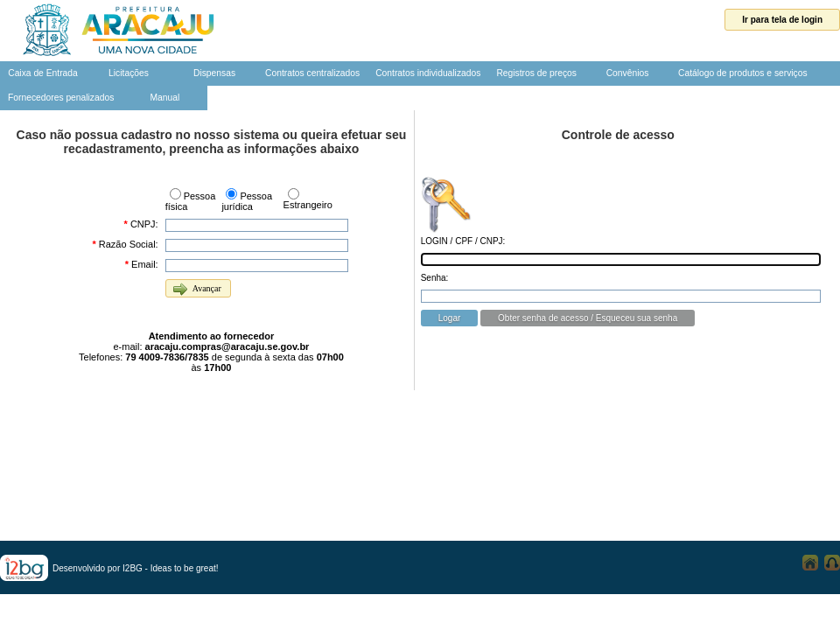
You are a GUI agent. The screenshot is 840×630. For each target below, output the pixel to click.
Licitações (129, 73)
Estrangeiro (308, 205)
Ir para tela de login (782, 20)
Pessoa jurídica (247, 201)
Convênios (628, 73)
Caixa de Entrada (43, 73)
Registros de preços (536, 73)
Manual (164, 98)
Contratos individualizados (428, 73)
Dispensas (214, 73)
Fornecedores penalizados (61, 98)
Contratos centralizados (312, 73)
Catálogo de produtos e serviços (743, 73)
